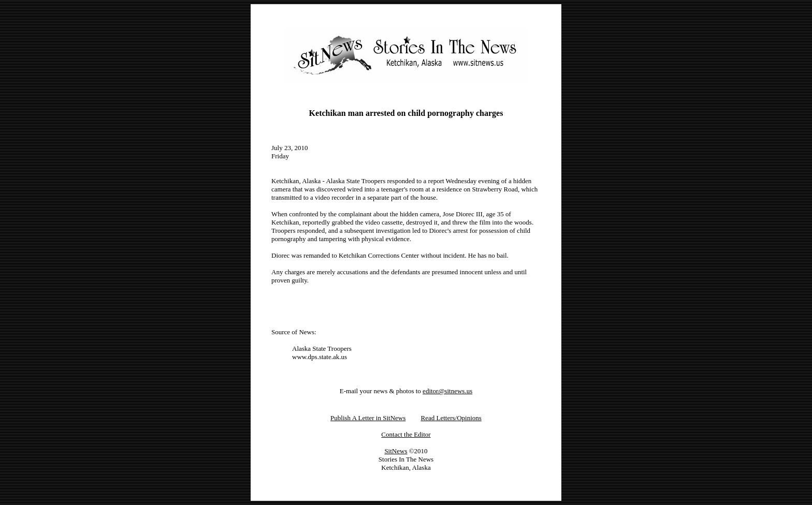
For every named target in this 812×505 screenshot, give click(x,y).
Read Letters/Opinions (451, 418)
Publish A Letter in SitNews (368, 418)
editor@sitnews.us (447, 391)
